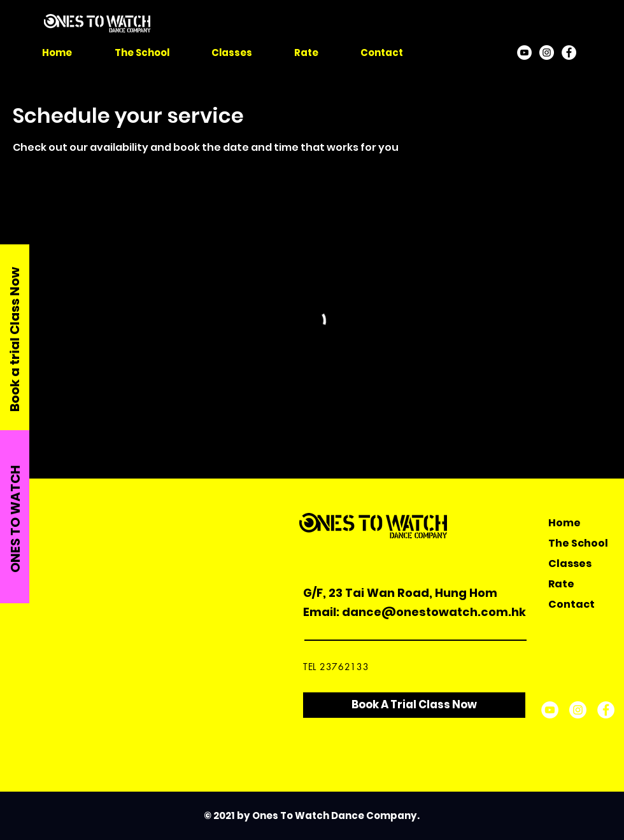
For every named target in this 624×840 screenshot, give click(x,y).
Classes (570, 563)
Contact (571, 604)
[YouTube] (524, 52)
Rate (561, 584)
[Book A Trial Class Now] (414, 705)
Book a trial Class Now (15, 339)
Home (564, 523)
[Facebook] (569, 52)
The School (578, 543)
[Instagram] (547, 52)
